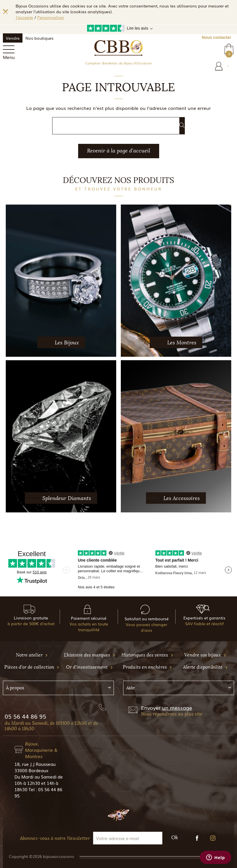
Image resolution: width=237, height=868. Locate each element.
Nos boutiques (39, 38)
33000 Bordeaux (31, 770)
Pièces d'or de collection (32, 667)
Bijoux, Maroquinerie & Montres (41, 750)
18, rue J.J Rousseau (35, 764)
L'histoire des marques (90, 655)
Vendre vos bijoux (205, 655)
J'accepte (24, 17)
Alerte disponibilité (205, 667)
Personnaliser (51, 17)
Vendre (13, 38)
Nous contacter (217, 37)
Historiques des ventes (147, 655)
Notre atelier (32, 655)
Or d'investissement (90, 667)
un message (177, 707)
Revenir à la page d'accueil (119, 151)
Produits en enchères (147, 667)
